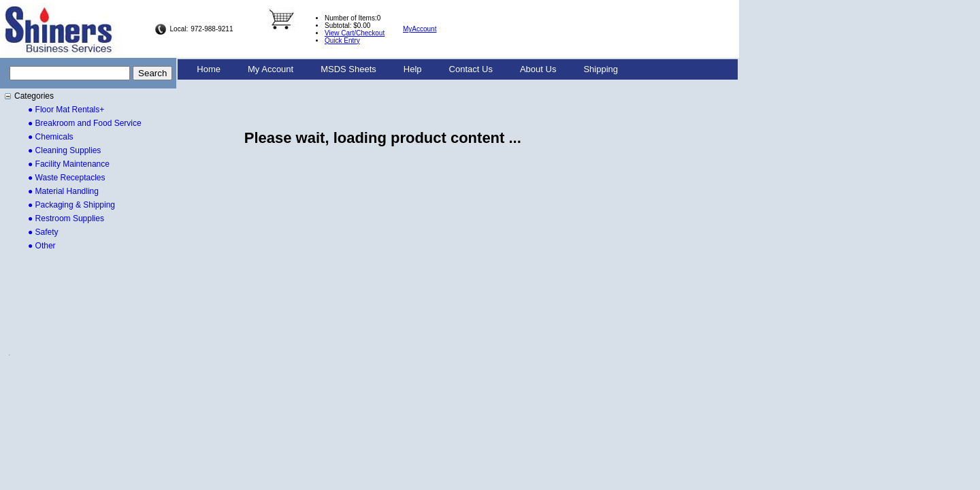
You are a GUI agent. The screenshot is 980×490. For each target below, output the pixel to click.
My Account (271, 69)
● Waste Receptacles (67, 178)
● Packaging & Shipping (71, 205)
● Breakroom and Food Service (85, 123)
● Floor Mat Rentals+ (66, 110)
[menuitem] (209, 69)
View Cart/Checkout (355, 33)
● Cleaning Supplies (64, 150)
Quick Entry (342, 40)
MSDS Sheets (348, 69)
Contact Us (471, 69)
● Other (42, 246)
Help (413, 69)
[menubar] (407, 69)
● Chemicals (51, 137)
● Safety (43, 232)
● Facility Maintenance (69, 164)
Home (209, 69)
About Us (538, 69)
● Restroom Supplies (66, 218)
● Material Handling (63, 191)
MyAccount (420, 29)
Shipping (601, 69)
